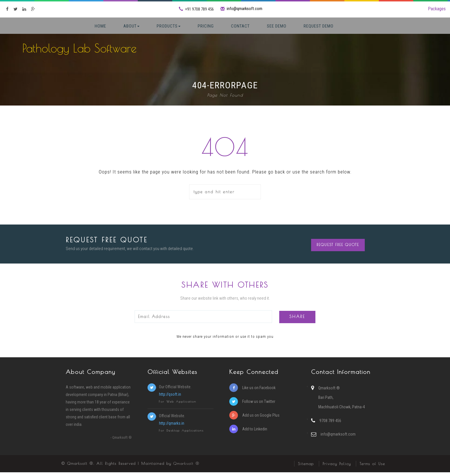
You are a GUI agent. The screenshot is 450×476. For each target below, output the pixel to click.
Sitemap (306, 467)
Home (100, 26)
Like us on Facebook (252, 391)
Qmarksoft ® (186, 467)
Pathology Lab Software (79, 48)
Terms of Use (372, 467)
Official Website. (186, 424)
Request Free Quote (338, 248)
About (131, 26)
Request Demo (319, 26)
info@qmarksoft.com (245, 9)
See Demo (277, 26)
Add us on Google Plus (254, 419)
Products (169, 26)
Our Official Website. (186, 395)
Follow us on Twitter (252, 405)
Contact (240, 26)
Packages (437, 9)
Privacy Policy (337, 467)
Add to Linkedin (248, 433)
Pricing (206, 26)
